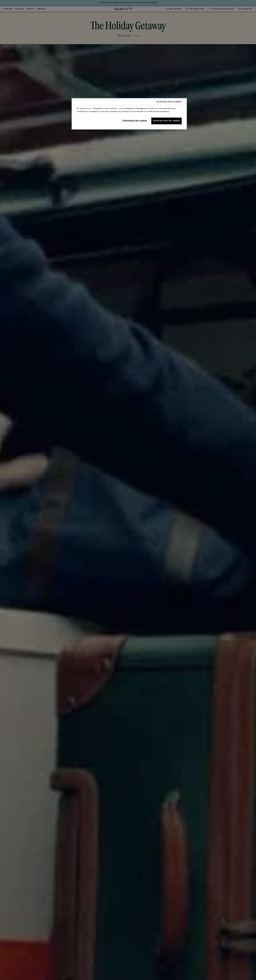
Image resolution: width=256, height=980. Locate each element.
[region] (129, 114)
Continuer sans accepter (169, 101)
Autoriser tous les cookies (166, 121)
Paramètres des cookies (135, 121)
